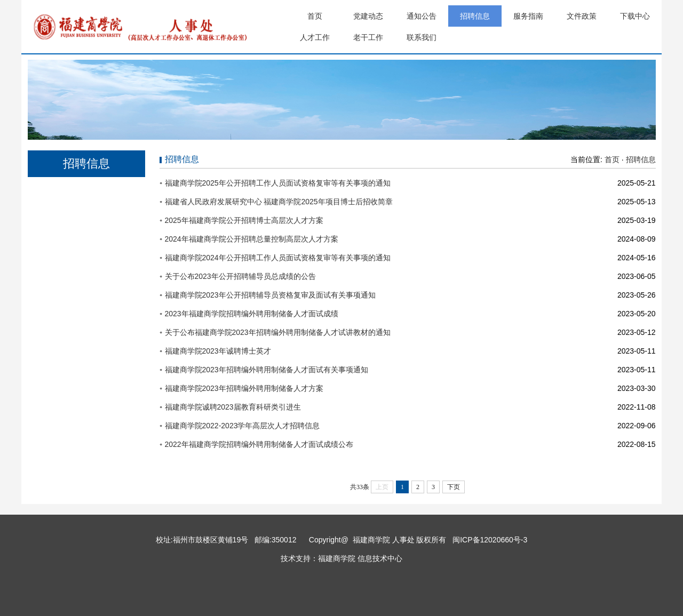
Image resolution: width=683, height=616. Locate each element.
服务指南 (528, 16)
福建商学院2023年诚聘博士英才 (218, 351)
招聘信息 (475, 16)
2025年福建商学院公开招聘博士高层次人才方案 (244, 220)
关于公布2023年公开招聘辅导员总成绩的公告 (240, 276)
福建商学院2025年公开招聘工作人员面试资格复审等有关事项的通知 (278, 183)
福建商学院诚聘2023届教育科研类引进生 (233, 407)
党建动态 (368, 16)
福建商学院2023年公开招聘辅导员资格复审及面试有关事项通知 (270, 295)
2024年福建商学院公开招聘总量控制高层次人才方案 (252, 239)
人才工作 (315, 37)
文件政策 (582, 16)
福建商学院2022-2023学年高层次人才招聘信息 (243, 426)
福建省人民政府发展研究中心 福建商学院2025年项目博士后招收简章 (279, 202)
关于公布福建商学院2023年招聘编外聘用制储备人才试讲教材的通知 (278, 332)
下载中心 (635, 16)
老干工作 (368, 37)
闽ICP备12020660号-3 (489, 540)
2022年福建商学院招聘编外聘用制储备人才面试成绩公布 (259, 444)
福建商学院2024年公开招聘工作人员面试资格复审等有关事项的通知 (278, 258)
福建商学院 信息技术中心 (360, 558)
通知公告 (422, 16)
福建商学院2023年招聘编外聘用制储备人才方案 (244, 388)
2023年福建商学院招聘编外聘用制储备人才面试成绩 (252, 314)
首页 (315, 16)
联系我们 (422, 37)
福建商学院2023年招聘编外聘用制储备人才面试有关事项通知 (267, 370)
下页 (454, 487)
